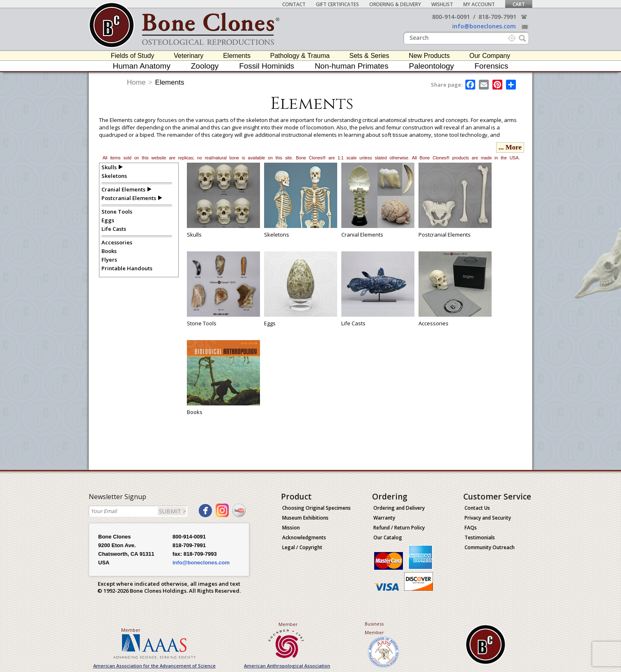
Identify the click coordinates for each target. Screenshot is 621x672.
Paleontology (432, 66)
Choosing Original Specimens (316, 508)
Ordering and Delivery (399, 508)
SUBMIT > (172, 511)
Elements (237, 56)
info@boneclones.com (484, 26)
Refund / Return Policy (399, 528)
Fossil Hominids (267, 66)
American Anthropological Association (287, 666)
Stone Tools (117, 212)
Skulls (109, 167)
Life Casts (114, 229)
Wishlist (442, 4)
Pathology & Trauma (300, 56)
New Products (429, 56)
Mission (291, 528)
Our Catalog (388, 537)
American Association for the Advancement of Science (154, 666)
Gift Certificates (337, 4)
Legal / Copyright (302, 547)
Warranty (384, 518)
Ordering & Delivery (395, 4)
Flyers (109, 260)
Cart (519, 4)
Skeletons (114, 176)
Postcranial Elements (129, 198)
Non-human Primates (352, 66)
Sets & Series (369, 56)
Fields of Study (133, 56)
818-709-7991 (497, 17)
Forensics (491, 66)
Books (109, 251)
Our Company (490, 56)
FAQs (471, 528)
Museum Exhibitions (305, 518)
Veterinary (189, 56)
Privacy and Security (488, 518)
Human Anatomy (141, 66)
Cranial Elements (123, 189)
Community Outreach (490, 547)
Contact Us (477, 508)
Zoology (205, 66)
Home (136, 82)
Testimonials (480, 537)
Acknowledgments (304, 537)
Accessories (117, 242)
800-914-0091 (451, 17)
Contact (294, 4)
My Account (479, 4)
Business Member (374, 628)
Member (131, 630)
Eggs (108, 220)
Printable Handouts (127, 268)
